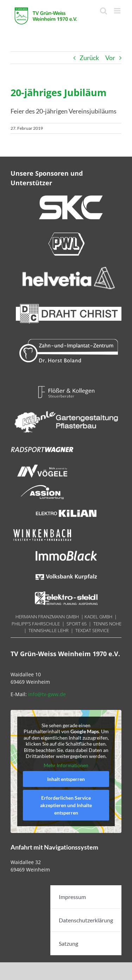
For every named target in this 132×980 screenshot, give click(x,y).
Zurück (89, 58)
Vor (110, 58)
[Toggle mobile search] (103, 11)
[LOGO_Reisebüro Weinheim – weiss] (66, 409)
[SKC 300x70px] (69, 198)
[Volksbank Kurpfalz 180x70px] (66, 573)
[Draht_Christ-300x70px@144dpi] (69, 305)
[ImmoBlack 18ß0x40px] (66, 552)
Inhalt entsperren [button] (66, 779)
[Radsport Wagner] (42, 446)
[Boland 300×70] (69, 342)
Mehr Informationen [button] (66, 765)
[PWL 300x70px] (66, 235)
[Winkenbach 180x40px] (42, 531)
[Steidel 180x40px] (66, 594)
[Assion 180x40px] (42, 488)
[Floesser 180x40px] (66, 388)
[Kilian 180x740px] (66, 509)
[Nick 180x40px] (42, 467)
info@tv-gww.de (47, 694)
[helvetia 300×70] (69, 270)
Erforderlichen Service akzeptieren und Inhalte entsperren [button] (66, 806)
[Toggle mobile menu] (118, 11)
